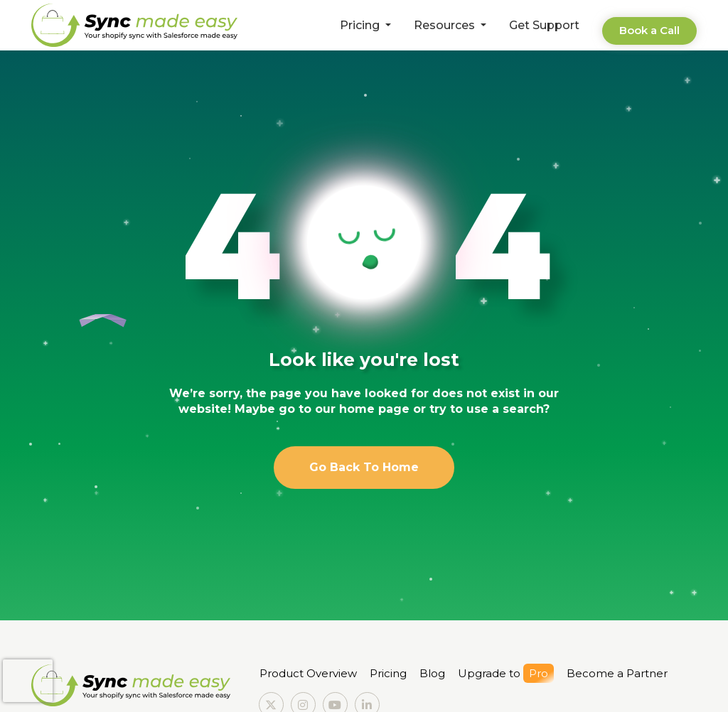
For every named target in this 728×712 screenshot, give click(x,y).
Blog (432, 673)
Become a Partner (617, 673)
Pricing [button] (361, 25)
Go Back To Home (364, 467)
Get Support (544, 25)
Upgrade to (506, 673)
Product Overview (308, 673)
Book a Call (649, 30)
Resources (446, 25)
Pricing (388, 673)
